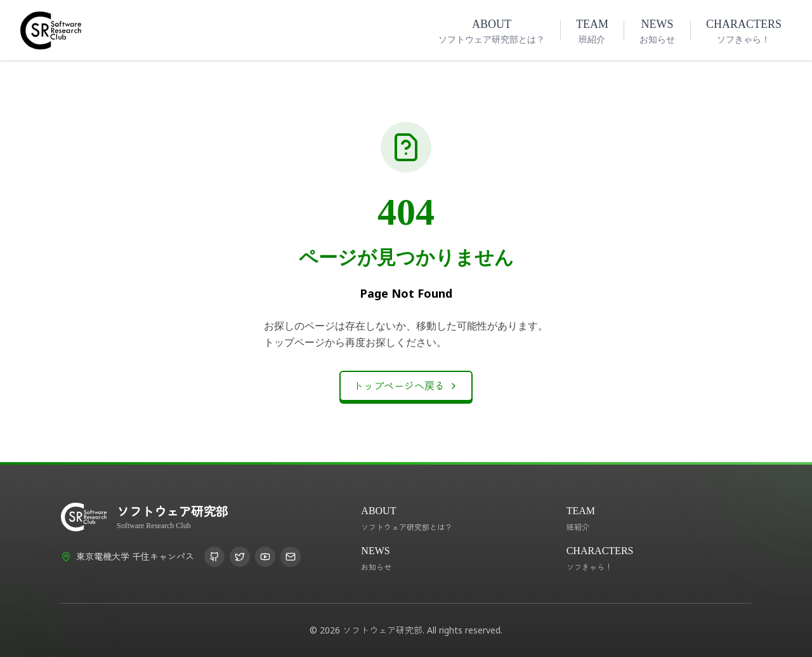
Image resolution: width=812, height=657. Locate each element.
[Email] (291, 557)
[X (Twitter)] (240, 557)
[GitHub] (214, 557)
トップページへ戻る (406, 386)
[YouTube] (265, 557)
